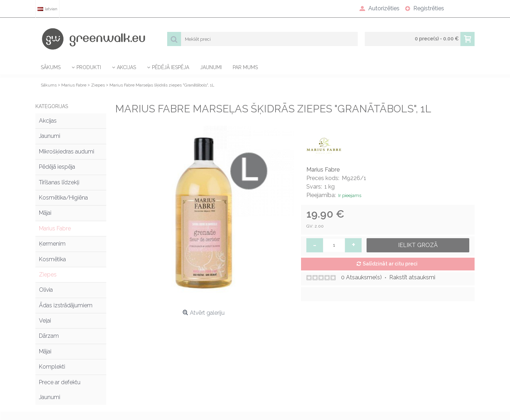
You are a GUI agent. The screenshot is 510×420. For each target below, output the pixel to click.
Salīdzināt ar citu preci (390, 264)
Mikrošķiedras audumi (67, 152)
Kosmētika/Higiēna (63, 198)
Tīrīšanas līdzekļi (59, 182)
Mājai (45, 213)
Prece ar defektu (60, 382)
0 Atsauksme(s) (361, 277)
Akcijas (48, 121)
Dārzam (49, 336)
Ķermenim (52, 244)
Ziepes (48, 275)
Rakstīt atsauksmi (412, 277)
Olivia (46, 290)
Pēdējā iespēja (57, 167)
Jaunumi (50, 136)
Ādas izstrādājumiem (66, 305)
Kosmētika (52, 259)
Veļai (45, 321)
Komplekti (52, 367)
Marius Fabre (55, 228)
